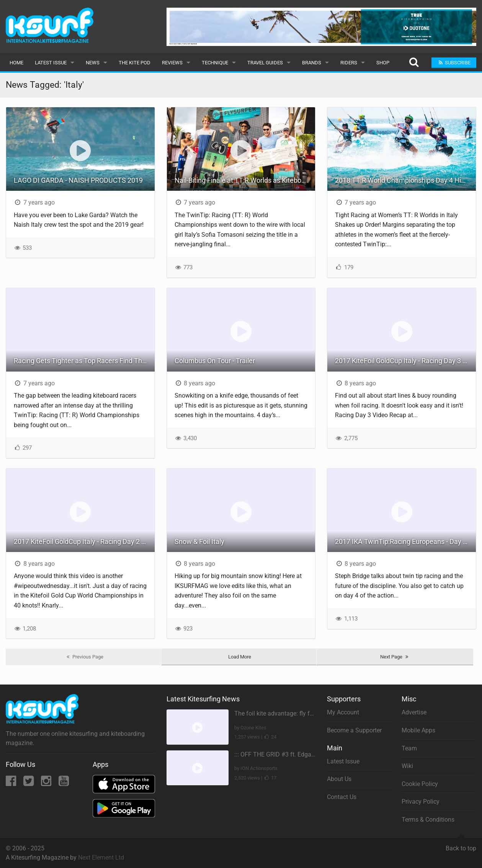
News (93, 63)
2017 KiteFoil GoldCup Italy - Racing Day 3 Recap (405, 361)
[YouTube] (64, 783)
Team (409, 748)
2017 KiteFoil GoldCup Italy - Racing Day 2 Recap (84, 541)
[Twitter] (29, 783)
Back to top (461, 845)
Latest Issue (51, 63)
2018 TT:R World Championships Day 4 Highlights (405, 180)
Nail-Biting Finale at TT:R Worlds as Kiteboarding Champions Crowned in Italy (245, 180)
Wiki (407, 766)
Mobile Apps (418, 730)
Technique (215, 63)
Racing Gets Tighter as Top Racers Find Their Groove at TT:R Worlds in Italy (84, 361)
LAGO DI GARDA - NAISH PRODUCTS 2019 (78, 180)
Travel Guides (265, 63)
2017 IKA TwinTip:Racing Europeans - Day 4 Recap (405, 541)
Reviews (172, 63)
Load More (240, 657)
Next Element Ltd (101, 857)
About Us (339, 779)
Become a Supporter (354, 730)
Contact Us (342, 797)
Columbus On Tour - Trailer (215, 361)
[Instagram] (47, 783)
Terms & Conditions (428, 820)
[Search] (414, 63)
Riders (349, 63)
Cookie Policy (420, 784)
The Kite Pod (135, 63)
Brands (312, 63)
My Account (343, 712)
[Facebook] (12, 783)
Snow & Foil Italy (199, 541)
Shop (383, 63)
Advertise (414, 712)
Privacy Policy (421, 802)
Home (16, 63)
